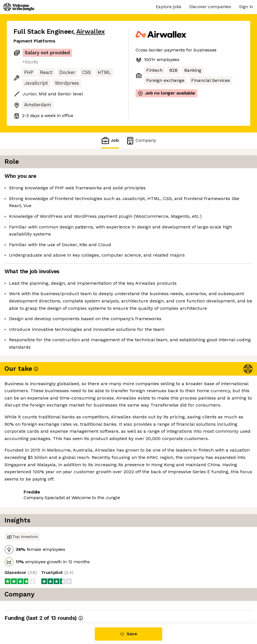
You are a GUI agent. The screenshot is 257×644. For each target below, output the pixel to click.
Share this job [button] (29, 463)
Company (141, 141)
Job (110, 141)
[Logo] (19, 7)
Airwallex (90, 32)
